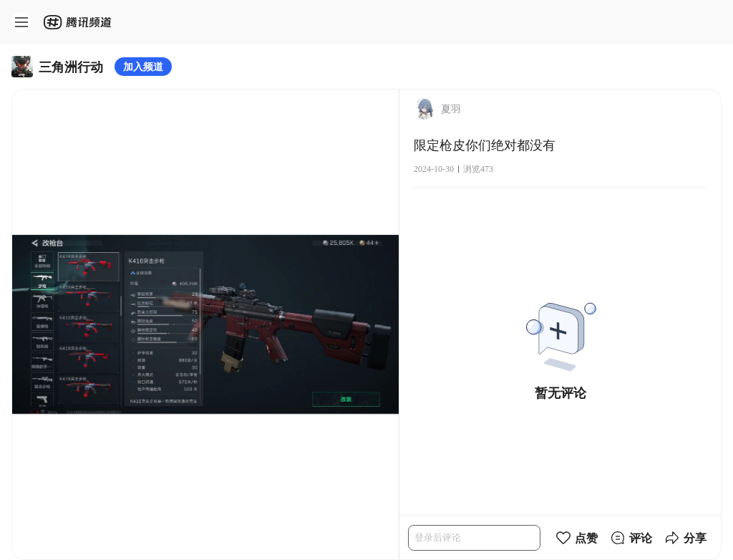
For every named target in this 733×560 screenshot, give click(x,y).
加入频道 (143, 66)
